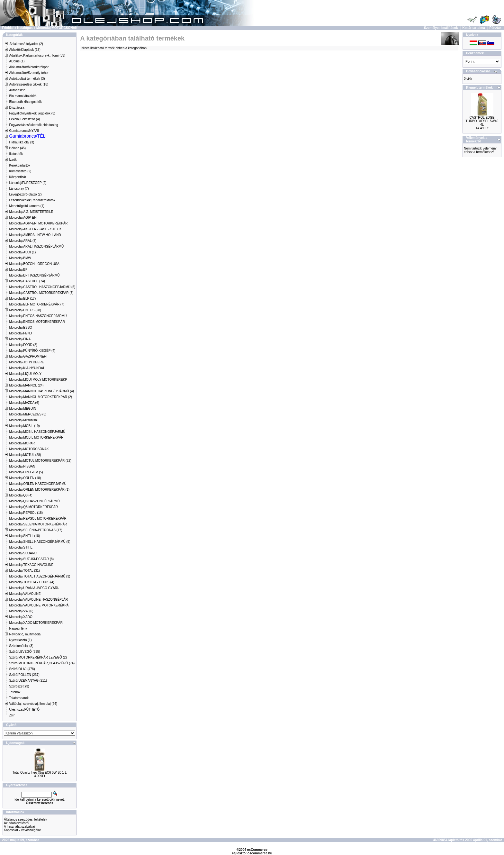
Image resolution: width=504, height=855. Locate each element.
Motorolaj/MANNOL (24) (26, 385)
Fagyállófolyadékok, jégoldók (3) (32, 113)
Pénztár (495, 28)
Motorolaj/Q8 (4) (21, 495)
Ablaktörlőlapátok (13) (25, 50)
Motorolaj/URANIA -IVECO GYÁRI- (34, 588)
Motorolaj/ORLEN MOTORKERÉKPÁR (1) (39, 490)
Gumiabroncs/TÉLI (28, 136)
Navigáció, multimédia (25, 634)
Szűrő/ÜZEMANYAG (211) (28, 681)
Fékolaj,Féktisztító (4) (24, 119)
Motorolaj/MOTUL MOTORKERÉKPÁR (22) (40, 461)
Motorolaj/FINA (20, 339)
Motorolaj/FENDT (21, 333)
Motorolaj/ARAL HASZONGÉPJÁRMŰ (36, 246)
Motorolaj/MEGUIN (22, 409)
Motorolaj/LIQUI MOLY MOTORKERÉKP (38, 380)
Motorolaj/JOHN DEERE (26, 362)
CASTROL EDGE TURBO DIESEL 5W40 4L (482, 121)
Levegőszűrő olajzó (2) (25, 194)
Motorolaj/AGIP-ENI (23, 218)
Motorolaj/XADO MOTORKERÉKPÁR (36, 623)
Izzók (13, 160)
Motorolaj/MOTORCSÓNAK (57, 28)
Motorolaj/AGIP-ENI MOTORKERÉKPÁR (38, 223)
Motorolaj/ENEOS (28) (25, 310)
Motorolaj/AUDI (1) (22, 252)
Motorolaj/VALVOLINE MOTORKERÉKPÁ (39, 605)
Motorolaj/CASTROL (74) (27, 281)
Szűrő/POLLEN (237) (24, 675)
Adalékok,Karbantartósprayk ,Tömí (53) (37, 55)
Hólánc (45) (17, 148)
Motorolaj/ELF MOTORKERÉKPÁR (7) (37, 304)
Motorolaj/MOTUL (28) (25, 455)
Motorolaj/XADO (21, 617)
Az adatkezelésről (17, 823)
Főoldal (8, 28)
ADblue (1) (17, 61)
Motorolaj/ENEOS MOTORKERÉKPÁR (37, 322)
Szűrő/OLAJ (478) (22, 669)
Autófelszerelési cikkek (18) (29, 84)
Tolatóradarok (19, 698)
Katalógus (25, 28)
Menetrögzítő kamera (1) (27, 206)
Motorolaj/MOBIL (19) (24, 426)
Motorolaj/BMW (20, 258)
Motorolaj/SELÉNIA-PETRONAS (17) (36, 530)
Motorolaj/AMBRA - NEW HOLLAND (35, 235)
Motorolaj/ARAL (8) (23, 241)
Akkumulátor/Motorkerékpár (29, 67)
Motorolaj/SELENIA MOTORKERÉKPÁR (38, 524)
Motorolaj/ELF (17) (22, 299)
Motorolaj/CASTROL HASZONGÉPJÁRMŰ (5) (42, 287)
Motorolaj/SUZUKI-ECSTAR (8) (31, 559)
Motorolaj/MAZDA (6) (24, 403)
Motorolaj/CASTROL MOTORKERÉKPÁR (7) (41, 293)
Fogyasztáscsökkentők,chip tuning (33, 125)
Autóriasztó (17, 90)
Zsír (12, 715)
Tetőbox (15, 692)
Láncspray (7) (19, 189)
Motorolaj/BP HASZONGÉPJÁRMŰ (34, 275)
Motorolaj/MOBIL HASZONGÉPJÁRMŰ (37, 432)
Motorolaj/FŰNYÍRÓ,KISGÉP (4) (32, 351)
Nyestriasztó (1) (20, 640)
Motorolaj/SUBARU (23, 553)
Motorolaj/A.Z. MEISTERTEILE (31, 212)
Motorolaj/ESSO (21, 327)
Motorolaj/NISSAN (22, 466)
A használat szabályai (19, 827)
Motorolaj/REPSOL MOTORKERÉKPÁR (38, 518)
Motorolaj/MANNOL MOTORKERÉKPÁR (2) (40, 397)
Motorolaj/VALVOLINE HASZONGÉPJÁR (38, 600)
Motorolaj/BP (18, 270)
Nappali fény (18, 628)
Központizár (18, 177)
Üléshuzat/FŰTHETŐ (24, 709)
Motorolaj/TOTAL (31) (24, 571)
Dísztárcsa (17, 108)
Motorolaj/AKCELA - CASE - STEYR (35, 229)
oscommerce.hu (260, 853)
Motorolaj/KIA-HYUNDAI (26, 368)
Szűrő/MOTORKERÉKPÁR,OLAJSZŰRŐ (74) (42, 663)
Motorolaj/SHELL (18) (24, 536)
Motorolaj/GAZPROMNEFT (28, 356)
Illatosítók (16, 154)
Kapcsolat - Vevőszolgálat (22, 830)
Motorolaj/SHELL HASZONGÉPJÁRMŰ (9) (40, 542)
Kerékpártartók (20, 165)
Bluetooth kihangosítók (25, 102)
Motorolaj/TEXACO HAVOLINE (31, 565)
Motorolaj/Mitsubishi (23, 420)
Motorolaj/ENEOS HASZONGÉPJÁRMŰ (38, 316)
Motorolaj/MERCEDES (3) (28, 414)
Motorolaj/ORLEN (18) (25, 478)
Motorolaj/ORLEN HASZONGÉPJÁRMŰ (38, 484)
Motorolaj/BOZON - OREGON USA (34, 264)
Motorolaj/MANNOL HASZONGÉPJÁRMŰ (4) (41, 391)
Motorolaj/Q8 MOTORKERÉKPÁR (33, 507)
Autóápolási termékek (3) (27, 79)
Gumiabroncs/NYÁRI (24, 131)
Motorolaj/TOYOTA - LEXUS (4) (32, 582)
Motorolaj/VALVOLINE (25, 594)
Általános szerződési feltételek (26, 819)
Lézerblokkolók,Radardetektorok (32, 200)
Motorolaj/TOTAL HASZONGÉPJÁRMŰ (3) (40, 576)
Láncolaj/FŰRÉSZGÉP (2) (28, 183)
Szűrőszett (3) (19, 686)
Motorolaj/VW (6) (21, 611)
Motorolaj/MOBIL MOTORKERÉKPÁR (36, 437)
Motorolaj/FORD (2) (23, 345)
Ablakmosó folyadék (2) (26, 44)
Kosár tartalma (474, 28)
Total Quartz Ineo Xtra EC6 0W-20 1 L (40, 773)
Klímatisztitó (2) (20, 171)
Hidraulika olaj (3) (22, 142)
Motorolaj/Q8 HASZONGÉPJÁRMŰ (34, 501)
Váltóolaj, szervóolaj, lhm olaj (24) (33, 704)
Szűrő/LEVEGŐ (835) (24, 652)
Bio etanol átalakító (23, 96)
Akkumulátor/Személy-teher (29, 73)
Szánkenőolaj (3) (21, 646)
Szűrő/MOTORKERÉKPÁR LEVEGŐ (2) (38, 657)
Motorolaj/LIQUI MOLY (25, 374)
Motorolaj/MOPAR (22, 443)
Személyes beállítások (441, 28)
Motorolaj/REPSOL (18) (26, 513)
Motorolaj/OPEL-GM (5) (26, 472)
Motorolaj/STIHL (21, 547)
